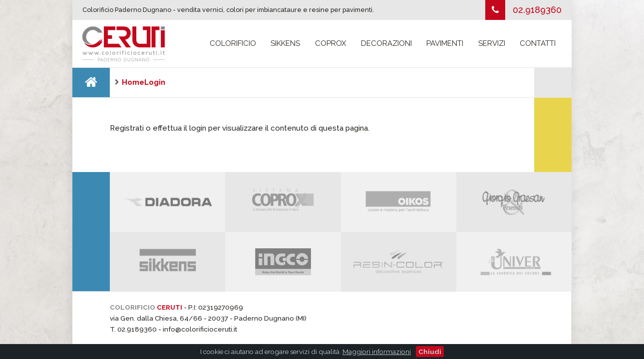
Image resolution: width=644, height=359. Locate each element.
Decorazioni (386, 43)
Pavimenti (445, 43)
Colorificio (233, 43)
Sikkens (285, 43)
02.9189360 (537, 10)
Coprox (330, 43)
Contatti (538, 43)
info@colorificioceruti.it (200, 329)
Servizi (492, 43)
